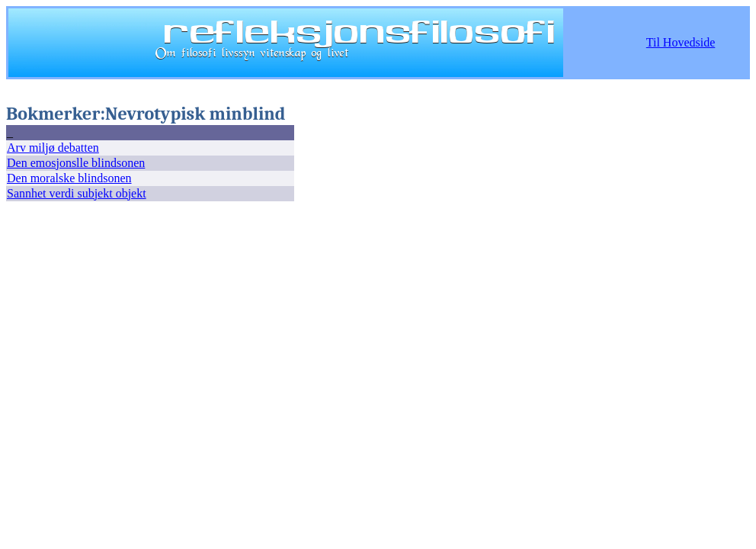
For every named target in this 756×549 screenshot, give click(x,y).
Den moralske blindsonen (69, 178)
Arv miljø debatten (53, 148)
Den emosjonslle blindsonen (76, 163)
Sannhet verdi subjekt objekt (77, 193)
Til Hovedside (681, 42)
